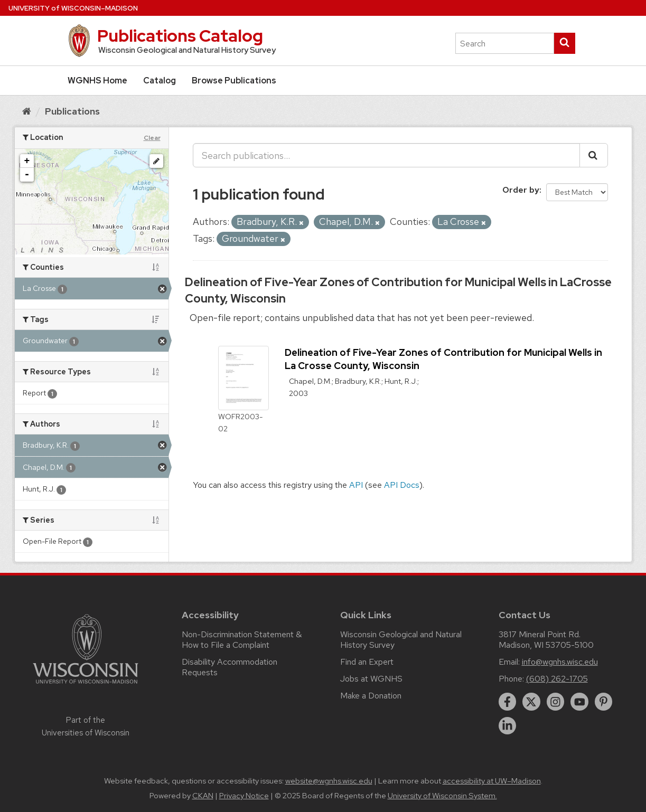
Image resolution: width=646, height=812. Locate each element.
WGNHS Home (97, 81)
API (356, 485)
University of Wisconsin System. (442, 796)
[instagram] (556, 702)
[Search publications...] (386, 155)
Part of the (86, 726)
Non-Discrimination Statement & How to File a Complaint (242, 640)
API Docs (402, 485)
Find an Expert (367, 662)
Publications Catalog (180, 36)
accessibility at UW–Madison (492, 781)
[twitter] (531, 702)
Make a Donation (371, 696)
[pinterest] (604, 702)
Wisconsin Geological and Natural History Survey (401, 640)
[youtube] (579, 702)
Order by (521, 190)
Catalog (160, 81)
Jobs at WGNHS (371, 679)
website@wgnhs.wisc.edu (329, 781)
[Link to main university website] (86, 686)
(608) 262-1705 (557, 679)
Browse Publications (234, 81)
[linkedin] (508, 726)
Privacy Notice (244, 796)
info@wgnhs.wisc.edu (560, 662)
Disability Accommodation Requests (230, 667)
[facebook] (508, 702)
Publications (72, 111)
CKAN (203, 796)
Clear (152, 138)
